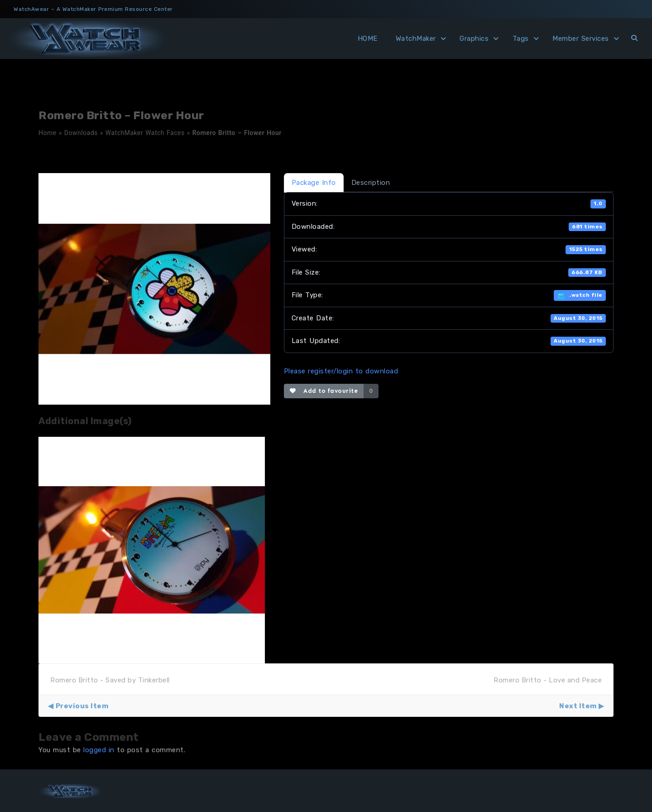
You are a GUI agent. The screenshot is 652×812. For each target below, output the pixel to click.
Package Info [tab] (314, 183)
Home (48, 133)
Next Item (578, 706)
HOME (368, 39)
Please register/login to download (341, 371)
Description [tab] (371, 183)
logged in (99, 750)
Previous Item (82, 706)
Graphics (474, 39)
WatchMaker (416, 39)
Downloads (81, 133)
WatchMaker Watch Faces (145, 133)
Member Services (581, 39)
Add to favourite (324, 391)
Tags (521, 39)
